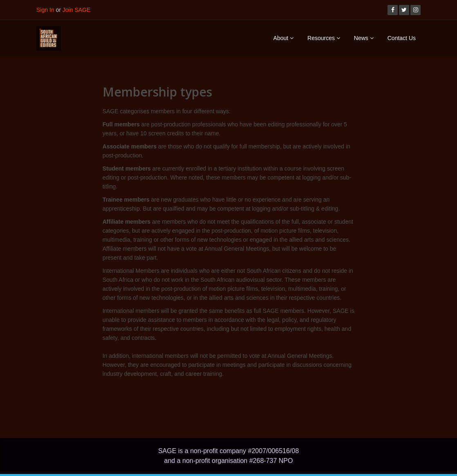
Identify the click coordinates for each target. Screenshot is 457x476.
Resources (324, 38)
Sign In (45, 10)
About (283, 38)
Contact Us (402, 38)
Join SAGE (76, 10)
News (364, 38)
